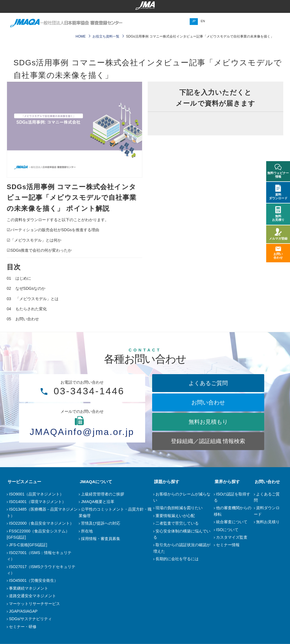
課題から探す (166, 482)
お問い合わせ (208, 402)
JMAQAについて (95, 482)
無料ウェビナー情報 (278, 171)
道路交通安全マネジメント (33, 596)
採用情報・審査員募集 (101, 539)
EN (203, 21)
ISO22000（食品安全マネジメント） (41, 523)
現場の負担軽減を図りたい (179, 508)
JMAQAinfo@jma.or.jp (82, 432)
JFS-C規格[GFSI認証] (28, 545)
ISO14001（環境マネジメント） (37, 502)
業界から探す (226, 482)
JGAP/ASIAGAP (23, 611)
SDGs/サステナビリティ (30, 619)
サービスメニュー (24, 482)
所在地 (87, 531)
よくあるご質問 (208, 383)
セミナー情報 (228, 545)
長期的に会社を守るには (177, 559)
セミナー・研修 (23, 627)
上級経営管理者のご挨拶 (103, 494)
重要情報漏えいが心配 (175, 516)
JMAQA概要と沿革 (98, 502)
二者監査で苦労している (177, 523)
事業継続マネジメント (29, 588)
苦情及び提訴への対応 (101, 523)
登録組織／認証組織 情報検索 (208, 441)
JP (194, 21)
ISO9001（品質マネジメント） (36, 494)
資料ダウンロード (278, 192)
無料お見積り (268, 522)
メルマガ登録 (278, 234)
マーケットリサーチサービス (34, 604)
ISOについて (227, 530)
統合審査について (232, 522)
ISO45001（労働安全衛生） (33, 580)
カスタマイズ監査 (232, 537)
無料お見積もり (208, 422)
